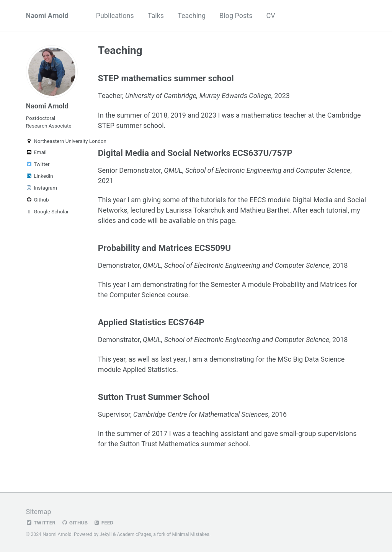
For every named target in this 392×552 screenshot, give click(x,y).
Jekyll (106, 534)
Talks (156, 16)
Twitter (38, 164)
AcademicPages (134, 534)
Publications (115, 16)
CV (270, 16)
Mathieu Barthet (265, 210)
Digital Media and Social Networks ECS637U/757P (195, 153)
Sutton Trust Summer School (154, 397)
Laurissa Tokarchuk (196, 210)
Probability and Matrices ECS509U (164, 248)
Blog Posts (236, 16)
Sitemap (39, 512)
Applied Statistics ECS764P (151, 322)
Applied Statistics (149, 369)
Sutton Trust (139, 444)
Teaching (192, 16)
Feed (103, 523)
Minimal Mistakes (190, 534)
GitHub (74, 523)
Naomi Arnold (47, 16)
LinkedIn (40, 176)
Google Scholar (47, 211)
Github (38, 200)
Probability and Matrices (310, 284)
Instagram (42, 188)
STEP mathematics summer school (166, 78)
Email (36, 152)
